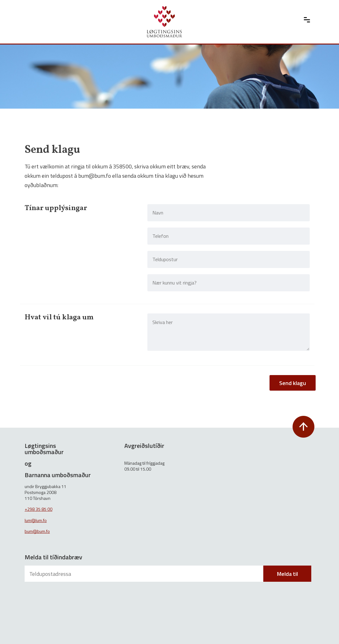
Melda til (287, 574)
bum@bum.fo (37, 531)
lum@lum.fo (36, 520)
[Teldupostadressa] (145, 574)
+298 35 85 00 (38, 509)
